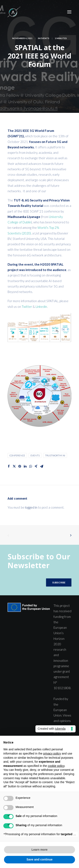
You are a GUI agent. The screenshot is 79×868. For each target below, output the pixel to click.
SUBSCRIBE (59, 583)
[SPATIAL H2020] (14, 12)
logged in (31, 507)
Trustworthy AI (55, 455)
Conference (17, 455)
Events (45, 38)
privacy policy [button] (52, 753)
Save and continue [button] (40, 859)
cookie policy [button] (56, 766)
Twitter (27, 307)
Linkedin (41, 307)
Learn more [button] (39, 850)
